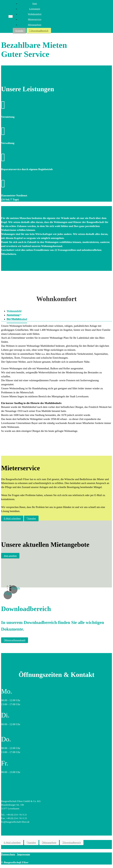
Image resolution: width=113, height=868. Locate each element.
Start (35, 3)
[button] (8, 595)
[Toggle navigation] (11, 16)
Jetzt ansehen (10, 556)
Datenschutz (8, 854)
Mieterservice (35, 19)
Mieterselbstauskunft (15, 640)
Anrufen (31, 518)
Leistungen (35, 9)
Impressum (23, 854)
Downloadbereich (39, 30)
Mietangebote (35, 25)
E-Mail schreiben (12, 518)
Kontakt (19, 31)
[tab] (17, 319)
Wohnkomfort (35, 14)
